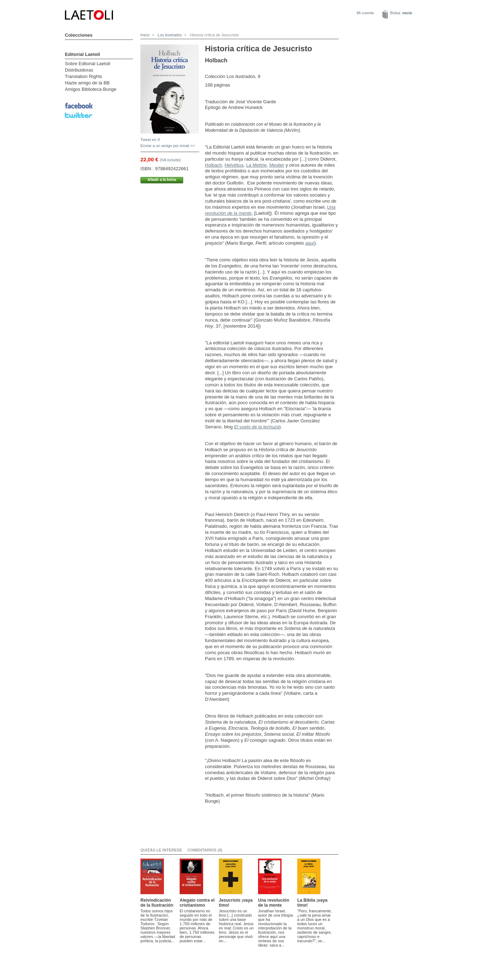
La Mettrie (257, 165)
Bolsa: (401, 13)
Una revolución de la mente (274, 903)
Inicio (145, 35)
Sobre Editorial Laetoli (87, 64)
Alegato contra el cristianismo (197, 903)
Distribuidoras (79, 70)
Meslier (277, 165)
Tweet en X (150, 140)
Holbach (213, 165)
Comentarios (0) (205, 850)
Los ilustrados (169, 35)
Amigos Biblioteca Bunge (91, 89)
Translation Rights (83, 76)
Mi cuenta (365, 13)
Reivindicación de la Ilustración (157, 903)
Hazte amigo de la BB (87, 83)
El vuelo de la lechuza (257, 427)
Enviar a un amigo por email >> (168, 146)
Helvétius (234, 165)
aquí (310, 243)
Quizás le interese (161, 850)
